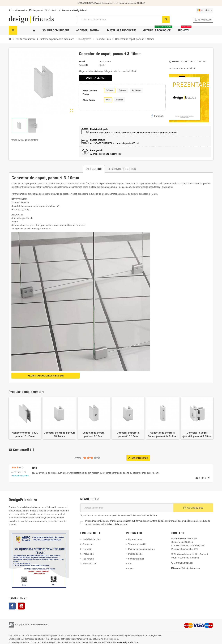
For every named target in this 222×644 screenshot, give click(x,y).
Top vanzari (88, 559)
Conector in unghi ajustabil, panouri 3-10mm (197, 434)
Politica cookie (135, 554)
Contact (51, 10)
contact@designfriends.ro (187, 568)
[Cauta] (123, 20)
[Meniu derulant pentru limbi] (205, 10)
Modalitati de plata (92, 539)
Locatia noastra (18, 10)
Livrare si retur (135, 539)
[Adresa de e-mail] (127, 508)
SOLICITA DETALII (95, 78)
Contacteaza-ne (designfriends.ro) (122, 642)
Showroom (88, 544)
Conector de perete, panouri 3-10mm (94, 434)
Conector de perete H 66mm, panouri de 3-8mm (163, 434)
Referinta (84, 65)
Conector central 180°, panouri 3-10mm (25, 434)
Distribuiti (157, 116)
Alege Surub (89, 100)
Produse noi (88, 554)
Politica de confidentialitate (141, 549)
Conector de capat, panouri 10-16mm (59, 434)
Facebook (12, 606)
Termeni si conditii (137, 544)
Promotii (87, 549)
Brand (82, 62)
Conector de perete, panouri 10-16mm (128, 434)
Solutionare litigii (136, 559)
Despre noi (36, 10)
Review (78, 458)
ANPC (131, 568)
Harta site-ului (89, 564)
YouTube (21, 606)
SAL (130, 564)
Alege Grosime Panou (90, 92)
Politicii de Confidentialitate (114, 524)
